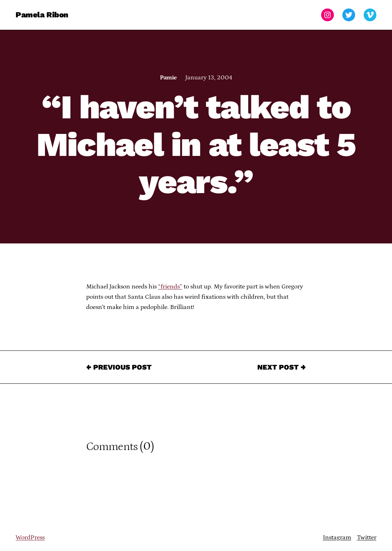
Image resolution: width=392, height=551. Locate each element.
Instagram (337, 538)
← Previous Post (119, 367)
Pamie (168, 78)
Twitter (367, 538)
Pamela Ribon (42, 15)
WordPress (30, 538)
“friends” (170, 287)
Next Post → (282, 367)
